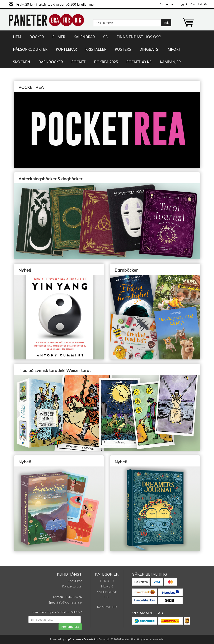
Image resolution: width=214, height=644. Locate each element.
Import (174, 49)
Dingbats (149, 49)
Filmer (59, 37)
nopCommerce (74, 639)
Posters (123, 49)
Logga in (183, 4)
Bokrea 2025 (106, 62)
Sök (166, 23)
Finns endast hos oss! (139, 37)
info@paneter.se (69, 602)
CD (106, 37)
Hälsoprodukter (30, 49)
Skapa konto (168, 4)
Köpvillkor (75, 581)
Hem (17, 37)
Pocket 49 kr (139, 62)
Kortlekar (66, 49)
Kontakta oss (72, 586)
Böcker (37, 37)
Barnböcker (51, 62)
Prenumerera (70, 627)
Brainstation (91, 639)
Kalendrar (84, 37)
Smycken (22, 62)
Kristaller (96, 49)
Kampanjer (170, 62)
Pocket (78, 62)
